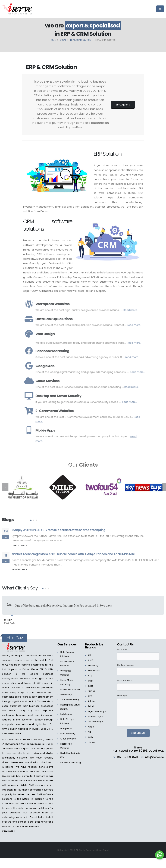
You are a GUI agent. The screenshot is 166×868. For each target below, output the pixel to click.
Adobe (92, 699)
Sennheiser (95, 668)
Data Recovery (69, 739)
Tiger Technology (98, 709)
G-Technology (96, 719)
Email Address (124, 678)
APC (90, 693)
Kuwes (92, 688)
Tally (91, 678)
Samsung (93, 663)
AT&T (91, 673)
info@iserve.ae (139, 758)
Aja (90, 729)
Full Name (122, 647)
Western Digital (97, 714)
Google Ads (67, 734)
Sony (91, 734)
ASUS (91, 658)
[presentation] (5, 487)
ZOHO (91, 704)
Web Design (67, 696)
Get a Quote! (123, 105)
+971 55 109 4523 (137, 754)
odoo (91, 683)
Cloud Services (69, 744)
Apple (91, 724)
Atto (90, 653)
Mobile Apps (67, 720)
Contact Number (125, 662)
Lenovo (92, 739)
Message (122, 693)
